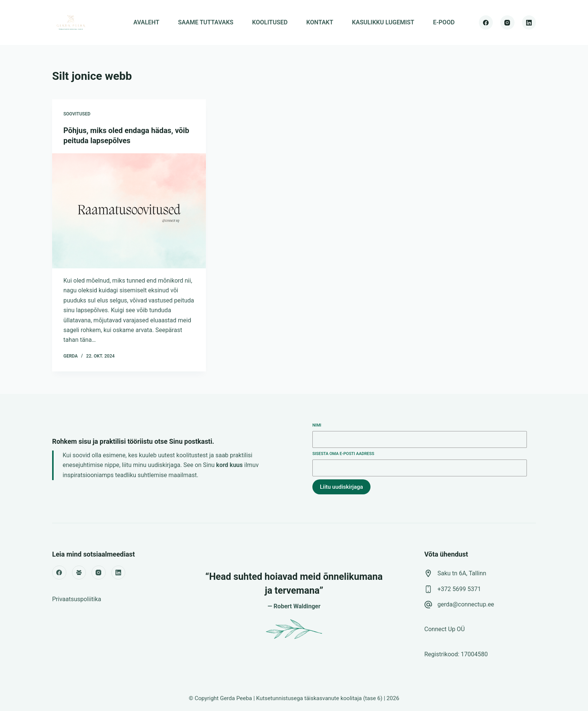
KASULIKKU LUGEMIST (383, 22)
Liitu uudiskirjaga (341, 486)
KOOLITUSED (270, 22)
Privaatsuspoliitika (77, 598)
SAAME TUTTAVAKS (206, 22)
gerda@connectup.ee (466, 604)
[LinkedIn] (529, 22)
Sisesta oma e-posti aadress (343, 453)
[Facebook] (486, 22)
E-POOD (444, 22)
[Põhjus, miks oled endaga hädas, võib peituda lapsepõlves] (129, 210)
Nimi (317, 424)
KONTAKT (320, 22)
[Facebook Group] (79, 572)
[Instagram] (507, 22)
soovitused (77, 114)
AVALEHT (146, 22)
